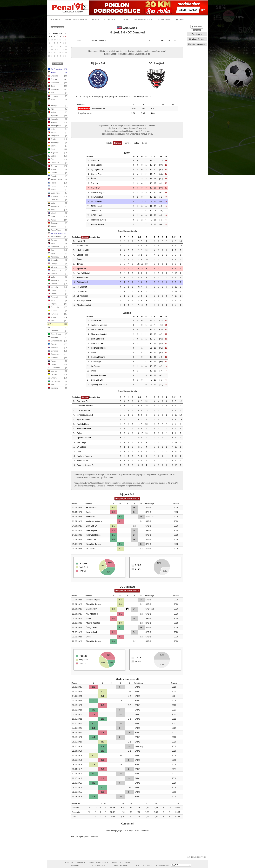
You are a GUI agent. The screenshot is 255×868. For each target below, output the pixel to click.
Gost (98, 237)
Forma (127, 143)
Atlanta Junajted (98, 224)
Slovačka (57, 348)
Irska (57, 210)
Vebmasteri (147, 865)
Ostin (93, 371)
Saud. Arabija (57, 334)
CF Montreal (96, 215)
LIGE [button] (96, 20)
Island (57, 213)
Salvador (57, 331)
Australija (57, 119)
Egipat (57, 170)
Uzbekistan (57, 381)
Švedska (57, 358)
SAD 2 (57, 327)
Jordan (57, 227)
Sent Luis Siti (97, 380)
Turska (57, 365)
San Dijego (96, 362)
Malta (57, 277)
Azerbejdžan (57, 126)
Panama (57, 294)
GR (161, 156)
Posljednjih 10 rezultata (127, 499)
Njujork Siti (96, 188)
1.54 (134, 113)
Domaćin (93, 237)
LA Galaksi (96, 366)
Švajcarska (57, 354)
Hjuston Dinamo (98, 357)
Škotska (57, 344)
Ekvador (57, 173)
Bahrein (57, 133)
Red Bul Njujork (98, 192)
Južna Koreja (57, 237)
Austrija (57, 122)
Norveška (57, 287)
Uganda (57, 371)
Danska (57, 166)
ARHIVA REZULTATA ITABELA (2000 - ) (121, 864)
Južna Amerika (57, 233)
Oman (57, 291)
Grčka (57, 186)
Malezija (57, 274)
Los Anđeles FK (98, 330)
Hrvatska (57, 96)
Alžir (57, 109)
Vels (57, 385)
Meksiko (57, 284)
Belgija (57, 139)
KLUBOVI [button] (110, 20)
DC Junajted (96, 201)
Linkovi (136, 865)
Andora (57, 112)
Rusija (57, 317)
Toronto (94, 183)
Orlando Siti (96, 211)
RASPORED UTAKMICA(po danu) (75, 864)
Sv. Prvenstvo (57, 69)
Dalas (94, 352)
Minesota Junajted (99, 334)
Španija (57, 79)
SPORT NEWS (164, 20)
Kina (57, 250)
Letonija (57, 264)
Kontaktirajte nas (162, 865)
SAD (57, 321)
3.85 (144, 113)
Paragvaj (57, 297)
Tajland (57, 361)
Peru (57, 301)
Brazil (57, 149)
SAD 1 (57, 324)
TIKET (180, 20)
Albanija (57, 106)
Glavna (117, 143)
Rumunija (57, 314)
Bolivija (57, 146)
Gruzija (57, 190)
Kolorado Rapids (98, 348)
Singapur (57, 338)
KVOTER (124, 20)
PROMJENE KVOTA (143, 20)
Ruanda (57, 311)
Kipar (57, 254)
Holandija (57, 196)
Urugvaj (57, 378)
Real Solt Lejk (97, 343)
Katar (57, 244)
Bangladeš (57, 136)
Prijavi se (197, 27)
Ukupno (85, 237)
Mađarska (57, 280)
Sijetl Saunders (98, 339)
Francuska (57, 89)
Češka (57, 156)
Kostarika (57, 260)
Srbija (57, 100)
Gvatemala (57, 193)
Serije (145, 143)
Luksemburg (57, 270)
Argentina (57, 116)
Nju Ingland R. (97, 170)
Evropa (57, 73)
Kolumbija (57, 257)
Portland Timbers (98, 375)
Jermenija (57, 223)
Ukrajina (57, 375)
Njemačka (57, 83)
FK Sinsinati (96, 206)
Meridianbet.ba (98, 108)
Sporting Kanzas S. (99, 384)
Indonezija (57, 207)
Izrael (57, 217)
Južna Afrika (57, 230)
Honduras (57, 200)
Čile (57, 159)
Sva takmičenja (197, 39)
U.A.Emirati (57, 368)
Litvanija (57, 267)
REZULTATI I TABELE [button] (76, 20)
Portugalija (57, 307)
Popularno (197, 34)
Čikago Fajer (97, 174)
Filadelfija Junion (98, 220)
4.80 (154, 113)
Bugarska (57, 153)
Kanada (57, 240)
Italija (57, 86)
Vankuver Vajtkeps (99, 325)
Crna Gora (57, 163)
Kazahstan (57, 247)
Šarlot (94, 179)
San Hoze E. (97, 321)
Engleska (57, 76)
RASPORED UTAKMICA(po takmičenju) (98, 864)
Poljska (57, 304)
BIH (57, 93)
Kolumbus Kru (97, 197)
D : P (153, 156)
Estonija (57, 176)
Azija (57, 129)
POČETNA (55, 20)
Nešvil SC (95, 160)
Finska (57, 183)
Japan (57, 220)
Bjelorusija (57, 143)
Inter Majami (96, 165)
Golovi (136, 143)
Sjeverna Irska (57, 341)
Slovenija (57, 351)
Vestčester (91, 517)
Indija (57, 203)
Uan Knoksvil (92, 609)
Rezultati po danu (197, 44)
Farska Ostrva (57, 180)
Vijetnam (57, 388)
